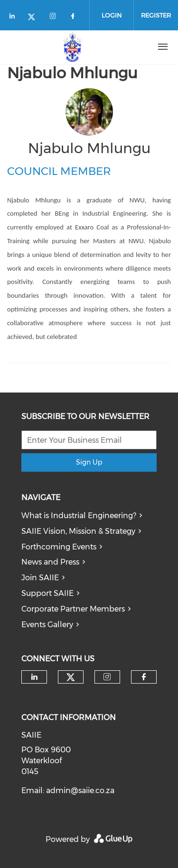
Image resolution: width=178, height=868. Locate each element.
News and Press (50, 562)
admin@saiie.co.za (80, 790)
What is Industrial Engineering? (79, 516)
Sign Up (89, 462)
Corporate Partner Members (73, 609)
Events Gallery (47, 625)
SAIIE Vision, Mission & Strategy (78, 531)
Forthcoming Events (59, 547)
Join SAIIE (40, 578)
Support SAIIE (47, 593)
